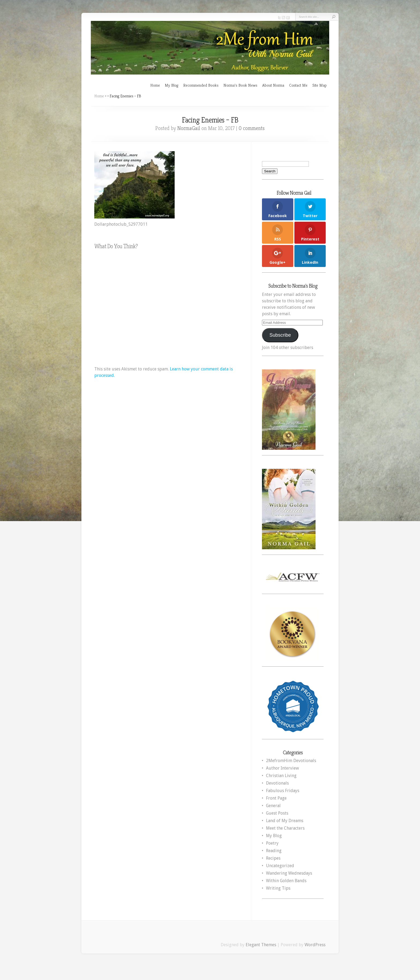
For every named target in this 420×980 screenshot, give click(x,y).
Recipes (273, 858)
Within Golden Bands (286, 881)
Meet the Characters (285, 828)
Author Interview (282, 768)
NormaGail (189, 128)
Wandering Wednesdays (289, 873)
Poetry (272, 843)
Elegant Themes (261, 945)
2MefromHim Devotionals (291, 761)
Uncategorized (280, 866)
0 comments (252, 128)
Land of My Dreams (285, 821)
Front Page (276, 798)
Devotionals (277, 783)
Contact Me (298, 85)
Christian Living (281, 776)
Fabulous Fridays (283, 791)
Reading (274, 851)
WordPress (315, 945)
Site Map (320, 85)
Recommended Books (201, 85)
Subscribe (280, 335)
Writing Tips (278, 888)
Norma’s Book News (240, 85)
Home (155, 85)
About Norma (273, 85)
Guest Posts (277, 813)
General (273, 806)
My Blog (172, 85)
